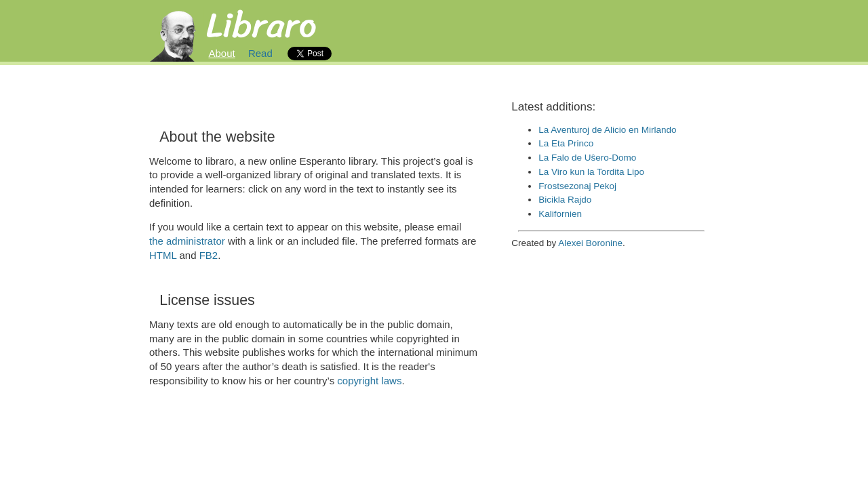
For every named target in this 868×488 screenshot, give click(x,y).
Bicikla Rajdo (565, 200)
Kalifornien (560, 214)
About (222, 53)
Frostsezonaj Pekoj (577, 186)
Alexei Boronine (590, 243)
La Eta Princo (566, 143)
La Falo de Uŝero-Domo (587, 158)
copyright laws (369, 381)
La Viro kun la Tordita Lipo (591, 172)
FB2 (209, 255)
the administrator (187, 241)
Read (260, 53)
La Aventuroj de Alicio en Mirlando (607, 130)
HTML (163, 255)
